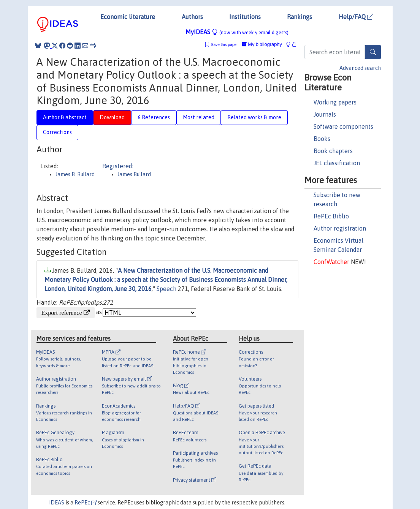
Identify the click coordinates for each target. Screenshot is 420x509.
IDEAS (57, 503)
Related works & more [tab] (254, 117)
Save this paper (224, 45)
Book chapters (333, 151)
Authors (192, 17)
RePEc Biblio (331, 216)
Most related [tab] (199, 117)
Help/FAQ (356, 17)
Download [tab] (112, 117)
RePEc (86, 503)
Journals (325, 114)
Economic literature (128, 17)
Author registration (340, 228)
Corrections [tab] (57, 132)
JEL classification (337, 163)
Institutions (245, 17)
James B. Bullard (75, 174)
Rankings (300, 17)
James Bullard (134, 174)
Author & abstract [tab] (65, 117)
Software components (343, 126)
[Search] (373, 52)
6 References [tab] (154, 117)
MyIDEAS (237, 32)
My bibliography (262, 44)
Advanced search (360, 68)
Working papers (335, 102)
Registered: (118, 166)
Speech (166, 289)
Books (322, 139)
